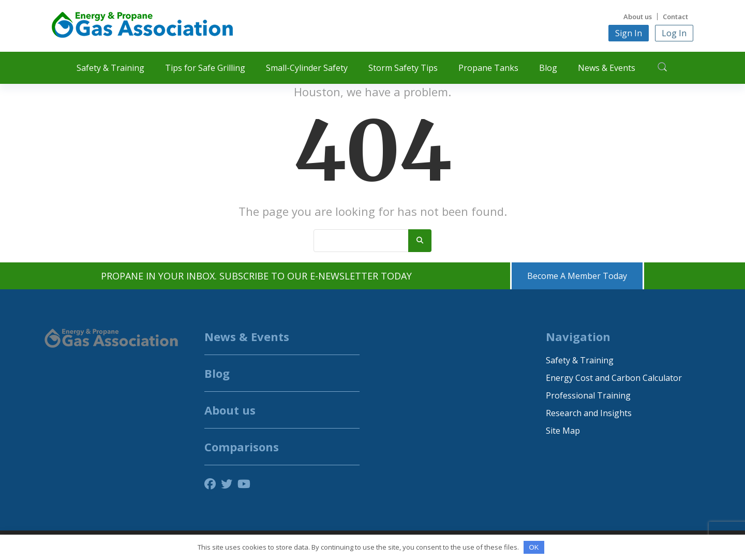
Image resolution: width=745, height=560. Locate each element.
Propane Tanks (488, 68)
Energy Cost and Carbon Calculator (614, 378)
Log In (674, 33)
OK (534, 547)
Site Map (563, 431)
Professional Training (588, 395)
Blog (548, 68)
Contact (675, 17)
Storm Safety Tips (403, 68)
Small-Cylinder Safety (307, 68)
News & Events (607, 68)
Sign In (629, 33)
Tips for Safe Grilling (205, 68)
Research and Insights (589, 413)
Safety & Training (110, 68)
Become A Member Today (577, 276)
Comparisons (242, 447)
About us (638, 17)
